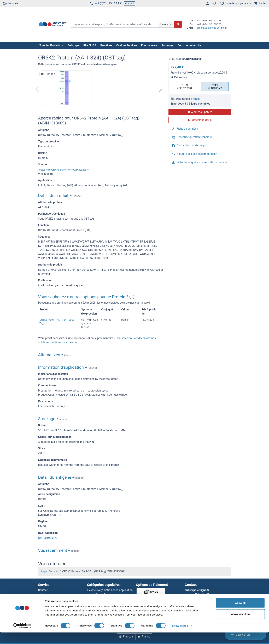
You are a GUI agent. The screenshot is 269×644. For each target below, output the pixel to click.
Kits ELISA (90, 45)
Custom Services (127, 45)
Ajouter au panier (200, 112)
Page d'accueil (50, 571)
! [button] (132, 297)
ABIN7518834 (185, 86)
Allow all (240, 614)
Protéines (106, 45)
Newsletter (44, 598)
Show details (180, 637)
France (195, 99)
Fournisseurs (149, 45)
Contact (130, 3)
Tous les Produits (50, 45)
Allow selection (240, 626)
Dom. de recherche (189, 45)
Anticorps (73, 45)
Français (10, 3)
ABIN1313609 (215, 86)
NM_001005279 (48, 538)
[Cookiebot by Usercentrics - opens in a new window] (22, 637)
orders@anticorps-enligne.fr (212, 28)
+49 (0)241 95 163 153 (106, 3)
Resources (44, 602)
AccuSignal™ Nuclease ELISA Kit (107, 602)
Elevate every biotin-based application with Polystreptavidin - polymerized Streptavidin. (110, 594)
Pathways (167, 45)
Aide (41, 594)
